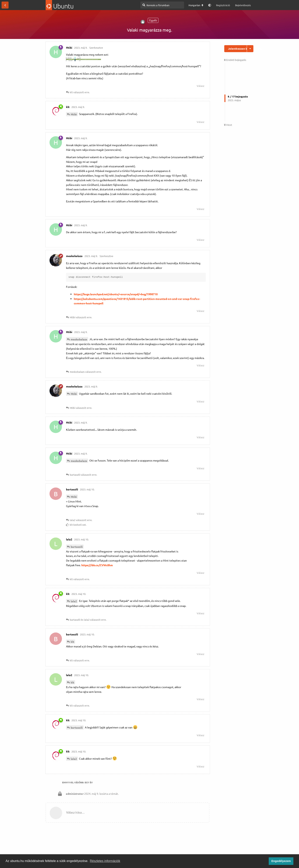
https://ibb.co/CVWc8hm (97, 565)
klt (72, 642)
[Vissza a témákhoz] (5, 5)
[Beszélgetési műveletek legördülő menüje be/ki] (250, 49)
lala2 (74, 601)
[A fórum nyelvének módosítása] (196, 5)
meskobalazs (79, 339)
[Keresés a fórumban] (162, 5)
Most (228, 125)
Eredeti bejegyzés (235, 60)
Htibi (74, 114)
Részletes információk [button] (105, 861)
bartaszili (77, 547)
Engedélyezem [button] (281, 861)
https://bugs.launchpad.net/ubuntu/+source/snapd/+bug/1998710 (116, 294)
